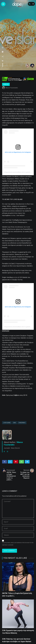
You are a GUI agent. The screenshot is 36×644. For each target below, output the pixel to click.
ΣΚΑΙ (15, 423)
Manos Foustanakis (12, 88)
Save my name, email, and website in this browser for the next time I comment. (18, 544)
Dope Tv (6, 84)
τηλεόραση (22, 423)
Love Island (7, 423)
